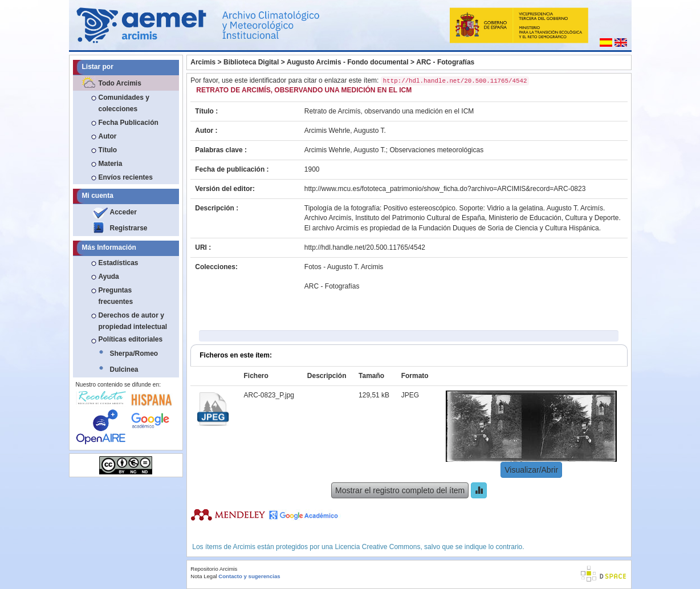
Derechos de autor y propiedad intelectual (133, 321)
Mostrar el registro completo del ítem (400, 490)
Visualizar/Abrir (531, 470)
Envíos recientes (126, 177)
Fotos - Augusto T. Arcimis (344, 267)
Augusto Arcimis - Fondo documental (348, 62)
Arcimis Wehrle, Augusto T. (345, 131)
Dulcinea (124, 369)
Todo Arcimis (120, 83)
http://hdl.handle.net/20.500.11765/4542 (365, 247)
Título (108, 150)
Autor (108, 136)
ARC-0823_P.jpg (269, 395)
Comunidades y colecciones (124, 103)
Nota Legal (204, 576)
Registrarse (129, 228)
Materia (111, 164)
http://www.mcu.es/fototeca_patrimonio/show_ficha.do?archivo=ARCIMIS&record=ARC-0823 (445, 189)
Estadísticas (119, 263)
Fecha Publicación (129, 123)
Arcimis (203, 62)
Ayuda (109, 277)
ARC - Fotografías (445, 62)
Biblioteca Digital (251, 62)
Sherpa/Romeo (134, 354)
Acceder (123, 212)
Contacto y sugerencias (249, 576)
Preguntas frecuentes (116, 296)
